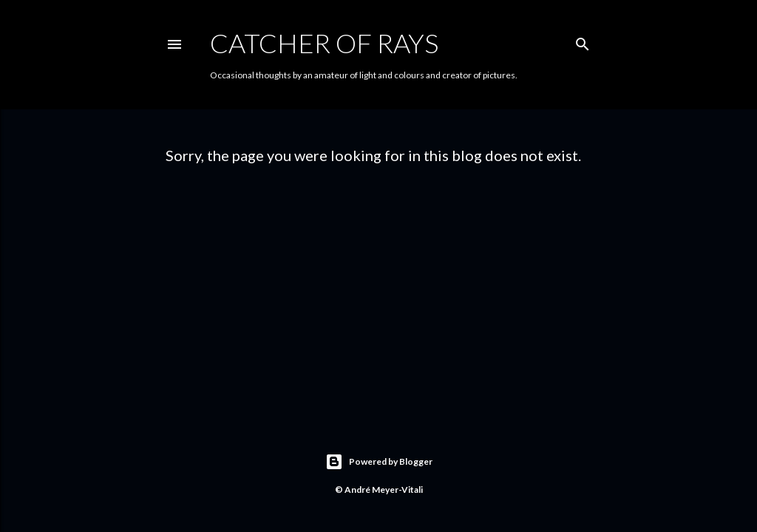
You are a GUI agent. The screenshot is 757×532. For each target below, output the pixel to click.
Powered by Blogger (379, 462)
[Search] (583, 41)
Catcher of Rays (324, 43)
